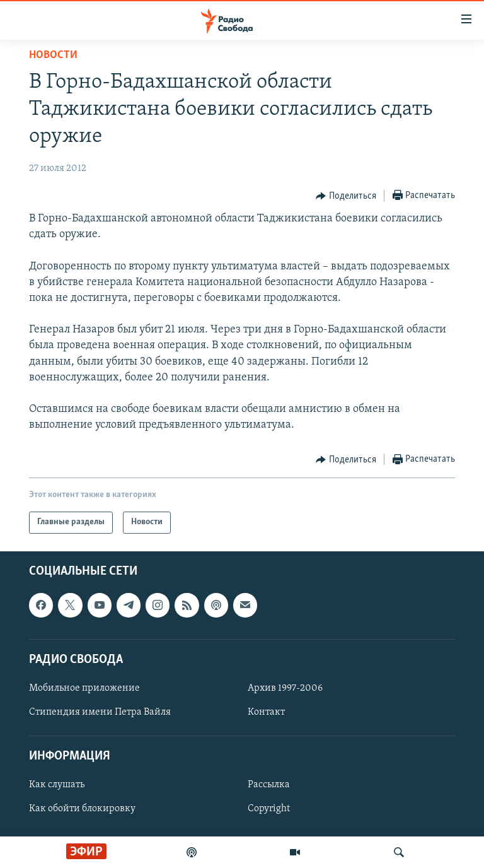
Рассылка (269, 785)
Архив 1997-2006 (285, 688)
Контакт (266, 712)
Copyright (269, 809)
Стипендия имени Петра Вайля (100, 712)
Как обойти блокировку (82, 809)
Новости (53, 55)
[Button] (346, 196)
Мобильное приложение (84, 688)
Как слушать (57, 785)
